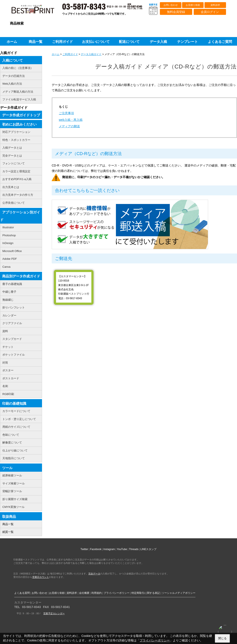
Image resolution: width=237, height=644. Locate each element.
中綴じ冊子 (9, 292)
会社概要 (84, 593)
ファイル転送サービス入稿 (19, 99)
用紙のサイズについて (16, 427)
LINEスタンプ (149, 549)
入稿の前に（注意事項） (18, 68)
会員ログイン (210, 12)
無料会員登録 (176, 12)
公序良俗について (14, 203)
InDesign (8, 243)
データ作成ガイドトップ (21, 115)
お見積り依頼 (193, 5)
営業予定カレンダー (54, 613)
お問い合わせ (171, 5)
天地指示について (14, 458)
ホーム (56, 54)
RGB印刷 (8, 394)
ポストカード (11, 378)
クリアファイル (12, 323)
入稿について (12, 60)
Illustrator (8, 227)
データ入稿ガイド (91, 54)
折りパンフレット (14, 307)
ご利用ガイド (70, 54)
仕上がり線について (15, 450)
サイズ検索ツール (14, 483)
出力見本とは (11, 187)
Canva (6, 267)
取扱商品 (9, 517)
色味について (11, 435)
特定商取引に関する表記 (146, 593)
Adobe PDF (10, 259)
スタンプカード (12, 339)
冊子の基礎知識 (12, 284)
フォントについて (14, 163)
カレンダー (9, 315)
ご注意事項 (66, 113)
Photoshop (9, 235)
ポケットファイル (14, 355)
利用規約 (97, 593)
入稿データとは (12, 148)
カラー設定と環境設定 (16, 171)
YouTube (122, 549)
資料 (5, 331)
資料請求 (215, 5)
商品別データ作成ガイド (21, 276)
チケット (8, 347)
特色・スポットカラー (16, 140)
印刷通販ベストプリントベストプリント (37, 11)
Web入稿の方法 (12, 84)
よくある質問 (22, 593)
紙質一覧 (8, 532)
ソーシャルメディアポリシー (179, 593)
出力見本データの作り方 (18, 195)
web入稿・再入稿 (71, 120)
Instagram (109, 549)
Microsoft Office (12, 251)
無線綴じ (8, 300)
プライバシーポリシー (117, 593)
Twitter (84, 549)
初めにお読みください (19, 124)
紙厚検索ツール (12, 475)
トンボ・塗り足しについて (19, 419)
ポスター (8, 370)
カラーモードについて (16, 411)
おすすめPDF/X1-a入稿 (17, 179)
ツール (7, 468)
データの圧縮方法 (14, 76)
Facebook (96, 549)
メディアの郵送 (69, 126)
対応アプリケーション (16, 132)
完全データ (94, 574)
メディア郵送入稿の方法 (18, 92)
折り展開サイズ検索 (15, 499)
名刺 (5, 386)
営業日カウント (41, 577)
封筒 (5, 363)
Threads (134, 549)
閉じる (222, 638)
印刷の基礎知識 (14, 404)
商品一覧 (8, 524)
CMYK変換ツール (13, 507)
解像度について (12, 443)
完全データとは (12, 156)
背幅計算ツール (12, 491)
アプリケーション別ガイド (20, 216)
